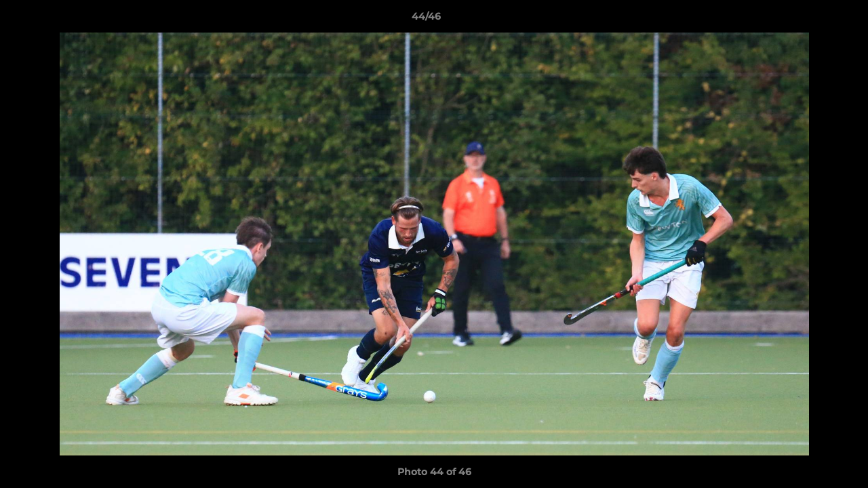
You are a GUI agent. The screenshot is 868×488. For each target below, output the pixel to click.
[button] (811, 20)
